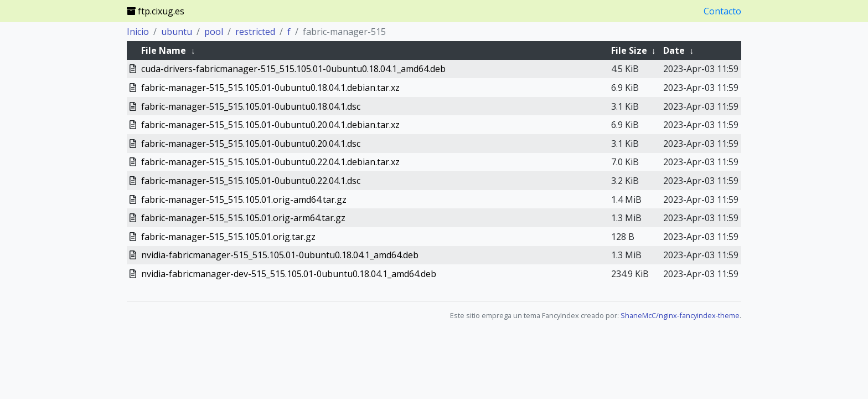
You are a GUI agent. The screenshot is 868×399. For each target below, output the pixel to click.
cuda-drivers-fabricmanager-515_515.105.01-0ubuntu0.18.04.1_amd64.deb (293, 69)
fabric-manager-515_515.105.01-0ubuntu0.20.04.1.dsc (251, 144)
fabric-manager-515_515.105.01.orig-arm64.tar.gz (243, 218)
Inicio (138, 32)
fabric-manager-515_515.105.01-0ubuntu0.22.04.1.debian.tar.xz (270, 162)
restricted (255, 32)
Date (674, 50)
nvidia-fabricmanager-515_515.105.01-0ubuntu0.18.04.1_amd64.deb (280, 255)
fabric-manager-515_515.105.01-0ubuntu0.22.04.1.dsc (251, 181)
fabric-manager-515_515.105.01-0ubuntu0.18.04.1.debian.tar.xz (270, 88)
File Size (629, 50)
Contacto (722, 11)
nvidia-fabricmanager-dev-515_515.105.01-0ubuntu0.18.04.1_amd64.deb (289, 274)
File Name (164, 50)
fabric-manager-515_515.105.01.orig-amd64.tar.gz (244, 199)
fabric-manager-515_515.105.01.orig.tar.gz (228, 237)
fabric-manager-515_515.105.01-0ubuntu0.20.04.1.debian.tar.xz (270, 125)
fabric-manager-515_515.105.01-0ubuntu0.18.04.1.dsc (251, 106)
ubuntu (177, 32)
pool (214, 32)
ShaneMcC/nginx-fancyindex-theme (680, 315)
